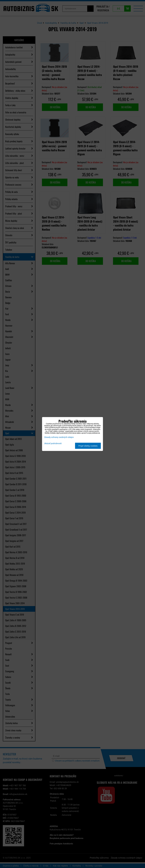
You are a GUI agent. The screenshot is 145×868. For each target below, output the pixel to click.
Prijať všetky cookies (88, 446)
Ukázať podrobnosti (53, 444)
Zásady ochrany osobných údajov (59, 437)
